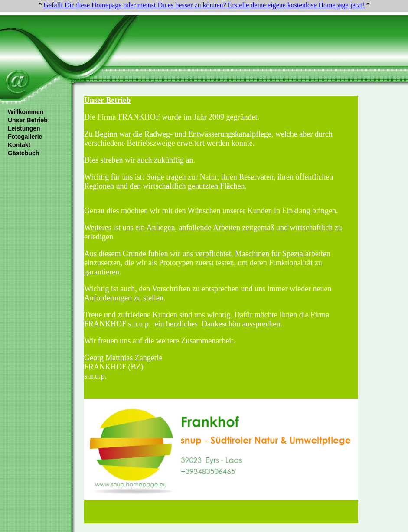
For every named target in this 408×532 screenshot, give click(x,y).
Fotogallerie (25, 137)
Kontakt (19, 145)
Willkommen (26, 112)
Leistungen (24, 128)
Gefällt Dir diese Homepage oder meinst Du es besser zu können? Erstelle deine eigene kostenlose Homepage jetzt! (204, 5)
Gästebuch (23, 153)
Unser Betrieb (28, 120)
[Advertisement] (223, 35)
